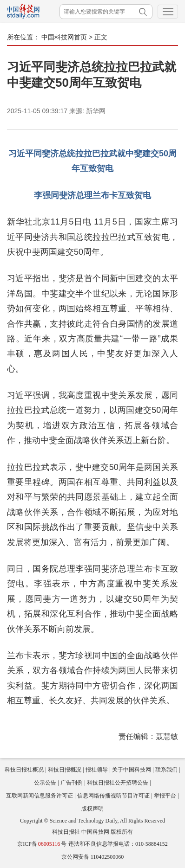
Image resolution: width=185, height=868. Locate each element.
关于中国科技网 (132, 770)
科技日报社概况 (24, 770)
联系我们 (166, 770)
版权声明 (92, 809)
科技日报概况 (65, 770)
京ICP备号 (42, 844)
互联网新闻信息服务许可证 (40, 796)
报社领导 (97, 770)
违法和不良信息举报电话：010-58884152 (118, 844)
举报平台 (165, 796)
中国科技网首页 (64, 37)
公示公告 (45, 783)
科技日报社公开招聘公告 (118, 783)
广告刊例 (72, 783)
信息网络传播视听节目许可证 (113, 796)
